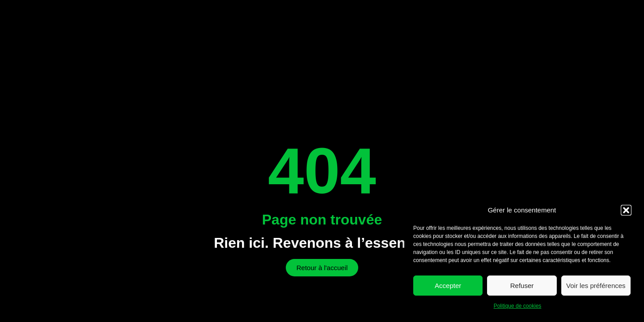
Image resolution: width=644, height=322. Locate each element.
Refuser (522, 286)
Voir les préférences (596, 286)
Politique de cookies (518, 306)
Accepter (448, 286)
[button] (626, 210)
